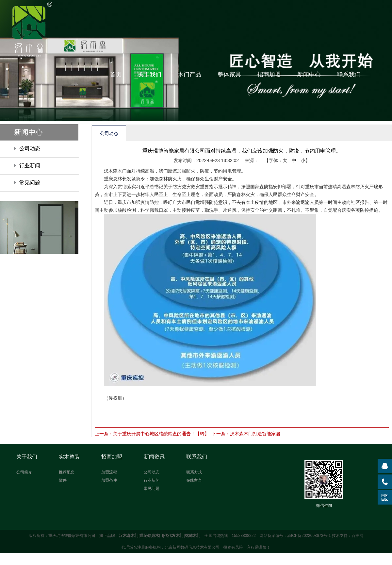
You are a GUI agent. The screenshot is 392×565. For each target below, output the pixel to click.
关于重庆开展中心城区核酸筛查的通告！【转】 (161, 434)
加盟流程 (109, 472)
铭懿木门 (193, 536)
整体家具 (229, 75)
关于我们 (150, 75)
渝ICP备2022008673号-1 (309, 536)
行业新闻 (30, 166)
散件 (63, 480)
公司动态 (30, 149)
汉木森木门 (129, 536)
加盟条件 (109, 480)
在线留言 (194, 480)
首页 (116, 75)
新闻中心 (309, 75)
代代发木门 (174, 536)
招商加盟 (269, 75)
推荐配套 (67, 472)
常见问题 (30, 183)
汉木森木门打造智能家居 (255, 434)
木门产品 (189, 75)
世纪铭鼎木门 (151, 536)
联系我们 (349, 75)
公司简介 (24, 472)
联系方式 (194, 472)
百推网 (357, 536)
